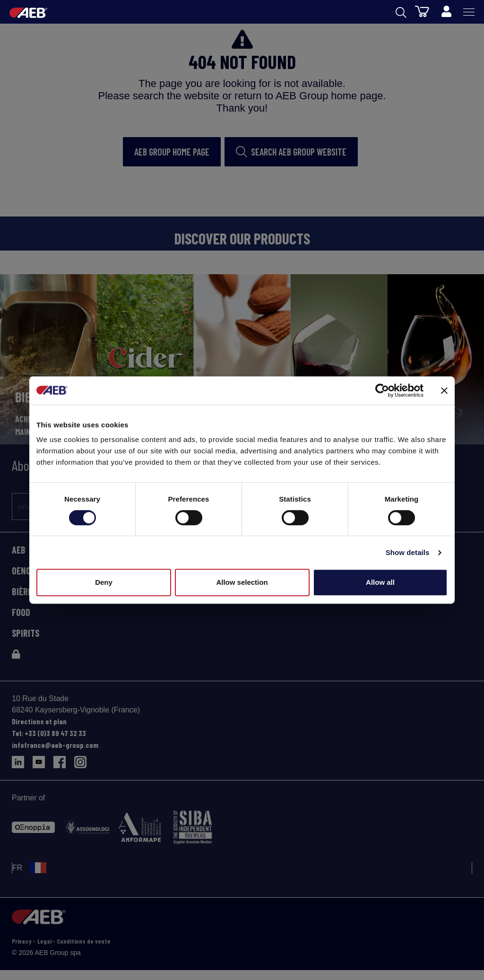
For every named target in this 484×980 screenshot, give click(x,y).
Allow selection (242, 582)
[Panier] (422, 11)
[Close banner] (444, 390)
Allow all (380, 582)
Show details (408, 552)
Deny (104, 582)
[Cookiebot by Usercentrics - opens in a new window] (382, 390)
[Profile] (446, 12)
